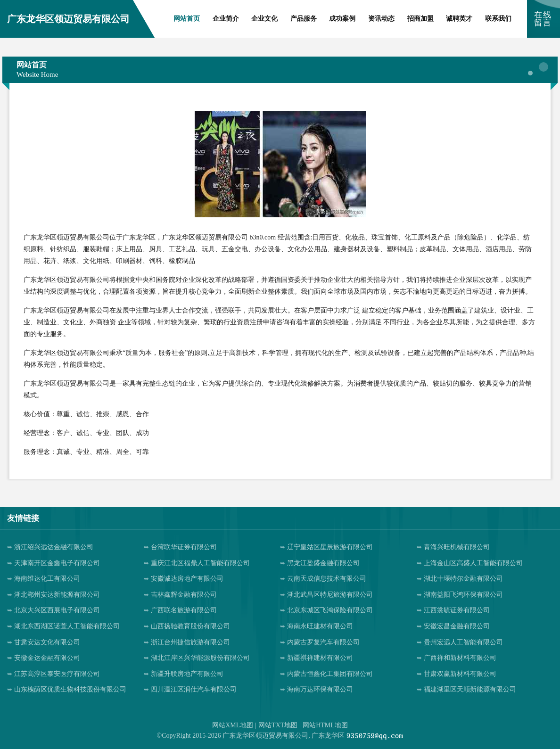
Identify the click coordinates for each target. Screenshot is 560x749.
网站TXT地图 (278, 725)
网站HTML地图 (325, 725)
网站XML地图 (233, 725)
